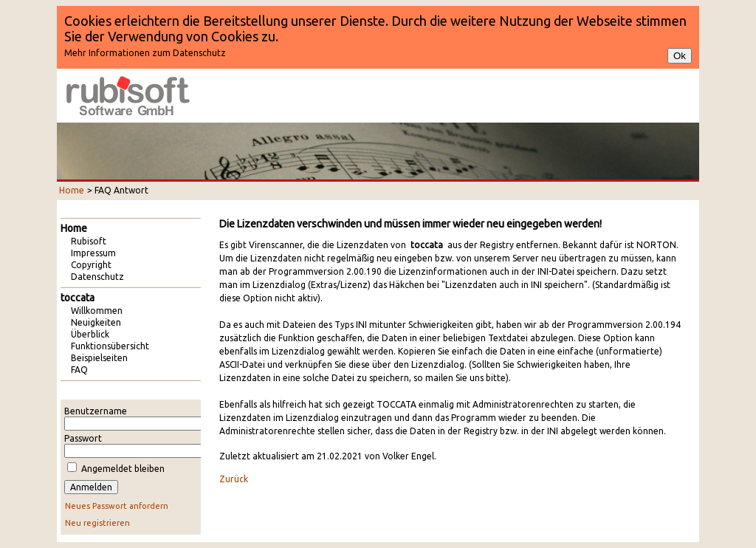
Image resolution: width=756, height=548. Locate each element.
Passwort (83, 438)
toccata (78, 298)
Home (72, 190)
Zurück (234, 479)
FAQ (79, 370)
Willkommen (97, 311)
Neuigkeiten (96, 322)
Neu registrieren (97, 523)
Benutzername (96, 411)
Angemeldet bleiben (123, 469)
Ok (680, 56)
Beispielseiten (99, 358)
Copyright (91, 265)
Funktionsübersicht (110, 346)
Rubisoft (89, 241)
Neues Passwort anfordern (117, 506)
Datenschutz (97, 277)
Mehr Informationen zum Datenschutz (145, 53)
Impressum (93, 253)
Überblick (90, 334)
